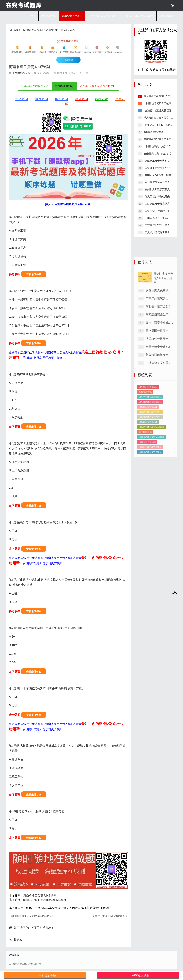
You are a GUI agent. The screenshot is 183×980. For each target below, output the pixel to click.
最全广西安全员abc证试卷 (162, 369)
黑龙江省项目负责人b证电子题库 (163, 325)
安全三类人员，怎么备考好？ (160, 154)
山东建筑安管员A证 (148, 459)
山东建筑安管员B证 (32, 30)
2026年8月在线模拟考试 (34, 86)
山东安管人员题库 (72, 16)
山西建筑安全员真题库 (157, 204)
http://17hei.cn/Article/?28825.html (45, 900)
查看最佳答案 (34, 274)
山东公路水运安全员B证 (150, 439)
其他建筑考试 (167, 16)
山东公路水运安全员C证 (150, 489)
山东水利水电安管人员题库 (139, 16)
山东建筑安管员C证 (148, 424)
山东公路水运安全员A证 (150, 454)
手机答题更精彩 (64, 86)
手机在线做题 (47, 975)
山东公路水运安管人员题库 (103, 16)
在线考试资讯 (49, 16)
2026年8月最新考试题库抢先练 (98, 86)
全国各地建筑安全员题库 (157, 103)
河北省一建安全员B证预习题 (164, 353)
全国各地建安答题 (153, 132)
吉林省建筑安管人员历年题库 (160, 139)
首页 (33, 16)
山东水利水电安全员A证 (150, 449)
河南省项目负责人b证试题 (61, 30)
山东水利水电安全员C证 (150, 484)
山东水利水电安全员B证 (150, 434)
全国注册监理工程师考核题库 (110, 916)
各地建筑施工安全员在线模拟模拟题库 (32, 916)
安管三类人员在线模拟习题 (163, 337)
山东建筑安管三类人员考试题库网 (25, 964)
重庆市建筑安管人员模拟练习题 (161, 118)
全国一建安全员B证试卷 (161, 393)
